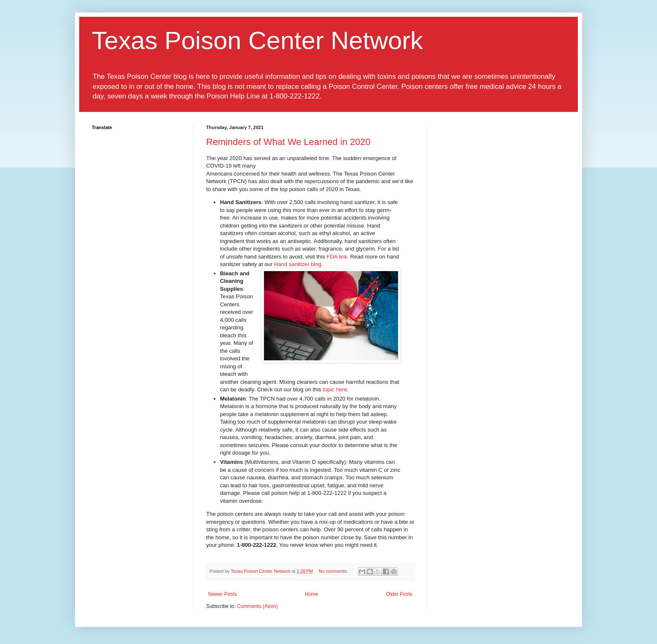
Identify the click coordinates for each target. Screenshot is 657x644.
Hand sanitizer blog (298, 264)
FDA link (337, 257)
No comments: (334, 571)
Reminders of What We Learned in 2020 (288, 142)
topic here (335, 389)
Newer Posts (222, 594)
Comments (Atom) (257, 606)
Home (311, 594)
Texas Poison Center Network (257, 40)
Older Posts (399, 594)
